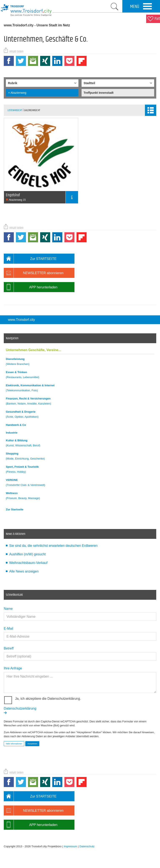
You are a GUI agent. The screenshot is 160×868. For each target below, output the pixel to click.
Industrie (12, 433)
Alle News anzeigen (24, 571)
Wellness (80, 496)
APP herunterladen (31, 287)
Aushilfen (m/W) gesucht (27, 554)
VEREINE (80, 483)
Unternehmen (33, 350)
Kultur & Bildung (80, 444)
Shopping (80, 457)
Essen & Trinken (80, 375)
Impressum (70, 846)
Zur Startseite (15, 509)
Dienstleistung (80, 362)
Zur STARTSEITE (30, 259)
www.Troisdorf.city (21, 320)
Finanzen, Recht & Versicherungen (80, 402)
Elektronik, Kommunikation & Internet (80, 388)
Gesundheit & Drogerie (80, 415)
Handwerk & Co (16, 425)
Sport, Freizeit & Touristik (80, 470)
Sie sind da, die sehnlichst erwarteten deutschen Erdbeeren (53, 546)
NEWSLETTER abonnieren (34, 273)
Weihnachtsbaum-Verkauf (28, 563)
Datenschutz (87, 846)
